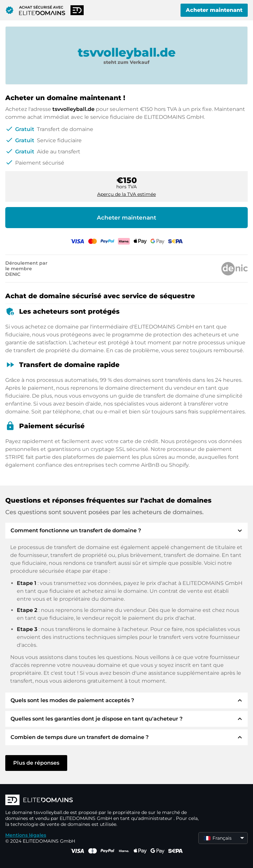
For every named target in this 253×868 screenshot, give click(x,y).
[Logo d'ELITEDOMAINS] (104, 801)
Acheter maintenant (214, 10)
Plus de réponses (36, 763)
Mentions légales (26, 835)
